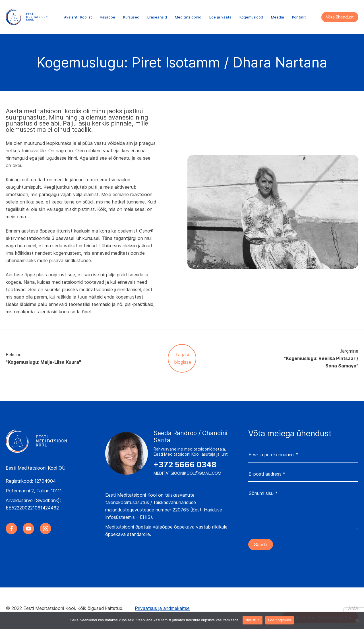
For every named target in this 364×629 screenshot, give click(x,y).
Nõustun (253, 620)
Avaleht (71, 17)
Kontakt (299, 17)
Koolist (86, 17)
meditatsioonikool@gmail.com (187, 473)
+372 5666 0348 (185, 465)
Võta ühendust (340, 17)
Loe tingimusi (280, 620)
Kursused (131, 17)
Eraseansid (157, 17)
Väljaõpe (107, 17)
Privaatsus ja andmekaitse (162, 608)
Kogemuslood (251, 17)
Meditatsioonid (188, 17)
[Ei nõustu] (357, 620)
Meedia (278, 17)
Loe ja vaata (220, 17)
